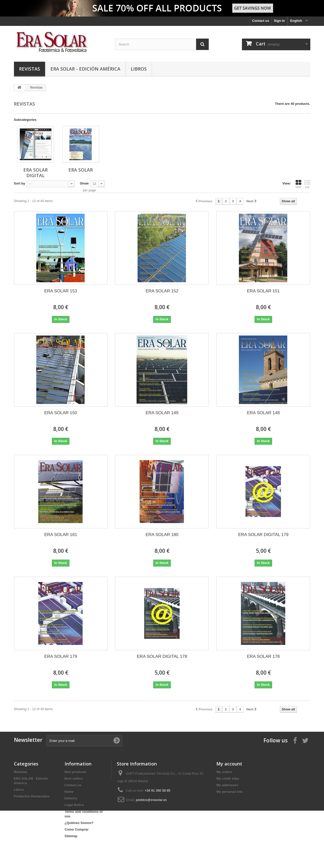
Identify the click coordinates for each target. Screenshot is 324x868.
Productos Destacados (32, 796)
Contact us (261, 21)
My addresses (227, 785)
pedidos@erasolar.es (151, 800)
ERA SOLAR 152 (162, 291)
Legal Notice (74, 805)
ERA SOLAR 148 (263, 413)
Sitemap (71, 836)
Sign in (279, 21)
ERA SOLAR (81, 170)
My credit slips (228, 779)
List (307, 184)
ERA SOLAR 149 (162, 413)
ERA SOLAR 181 (61, 535)
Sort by (20, 183)
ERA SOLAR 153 (61, 291)
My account (229, 764)
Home (69, 792)
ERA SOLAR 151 (263, 291)
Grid (298, 184)
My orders (224, 772)
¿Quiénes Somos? (79, 823)
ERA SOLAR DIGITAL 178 (162, 656)
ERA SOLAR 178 (263, 656)
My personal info (229, 792)
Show (84, 183)
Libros (139, 69)
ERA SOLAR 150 (61, 413)
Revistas (30, 69)
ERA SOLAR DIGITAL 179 (263, 535)
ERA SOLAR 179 (61, 656)
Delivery (71, 798)
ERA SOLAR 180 (162, 535)
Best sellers (74, 779)
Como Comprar (77, 829)
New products (75, 772)
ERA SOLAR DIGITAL (35, 173)
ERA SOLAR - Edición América (85, 69)
